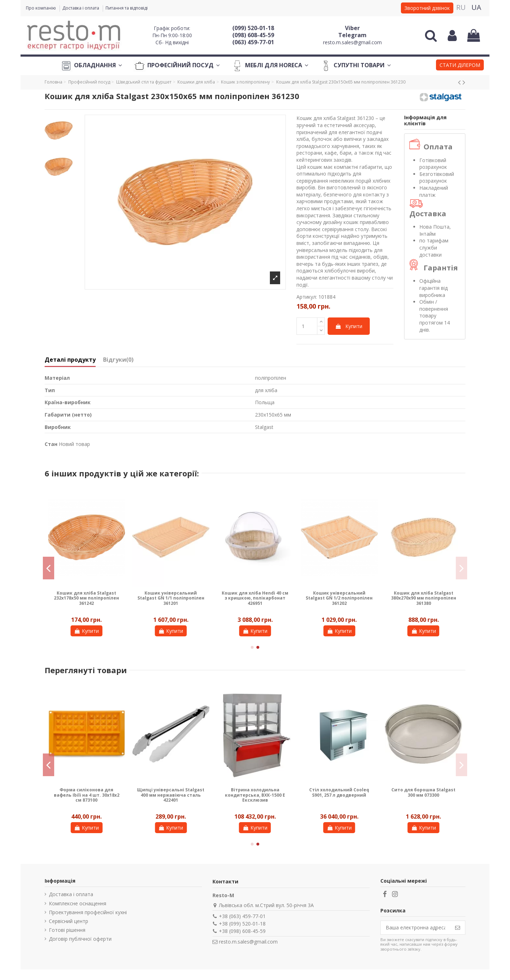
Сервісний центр (69, 921)
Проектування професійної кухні (88, 912)
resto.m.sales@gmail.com (352, 42)
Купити (349, 326)
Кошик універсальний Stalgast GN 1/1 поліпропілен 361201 (171, 598)
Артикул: (307, 297)
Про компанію (41, 8)
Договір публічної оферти (80, 939)
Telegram (352, 35)
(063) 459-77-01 (253, 42)
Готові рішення (67, 930)
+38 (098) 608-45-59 (242, 931)
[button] (460, 66)
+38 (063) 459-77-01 (242, 916)
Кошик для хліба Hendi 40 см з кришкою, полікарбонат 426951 (255, 598)
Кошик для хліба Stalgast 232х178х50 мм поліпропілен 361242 (86, 598)
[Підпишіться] (458, 928)
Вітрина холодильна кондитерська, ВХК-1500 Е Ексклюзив (255, 795)
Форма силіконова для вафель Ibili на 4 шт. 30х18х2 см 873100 (87, 795)
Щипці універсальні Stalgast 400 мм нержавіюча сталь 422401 (171, 795)
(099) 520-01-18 (253, 28)
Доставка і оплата (81, 8)
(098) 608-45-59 (253, 35)
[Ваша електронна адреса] (415, 928)
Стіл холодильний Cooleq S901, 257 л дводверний (339, 792)
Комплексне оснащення (78, 903)
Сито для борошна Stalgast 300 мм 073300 (423, 792)
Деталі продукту (70, 360)
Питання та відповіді (127, 8)
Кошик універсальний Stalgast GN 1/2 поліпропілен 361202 (339, 598)
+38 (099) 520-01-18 (242, 924)
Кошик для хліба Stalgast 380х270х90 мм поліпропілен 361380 (424, 598)
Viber (352, 28)
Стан (51, 444)
